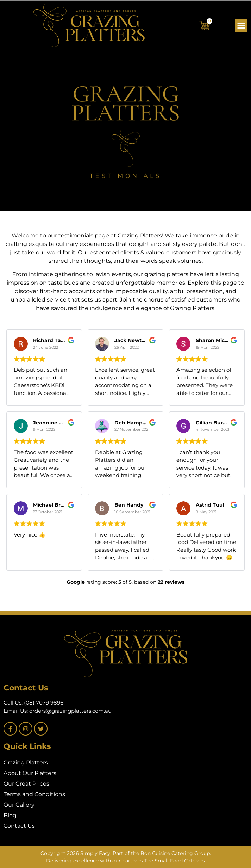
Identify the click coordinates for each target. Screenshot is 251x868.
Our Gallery (19, 805)
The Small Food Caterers (175, 861)
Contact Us (19, 826)
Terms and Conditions (34, 794)
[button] (241, 26)
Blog (10, 815)
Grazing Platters (26, 762)
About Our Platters (30, 773)
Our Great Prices (26, 784)
